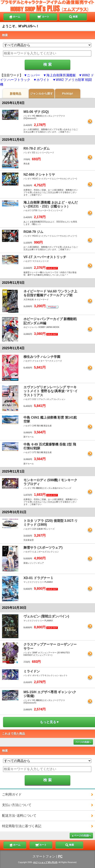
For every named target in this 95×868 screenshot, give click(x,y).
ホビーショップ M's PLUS (45, 862)
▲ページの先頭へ (81, 836)
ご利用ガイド (12, 794)
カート (43, 16)
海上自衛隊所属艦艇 (61, 75)
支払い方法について (17, 805)
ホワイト (43, 80)
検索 (73, 16)
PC (60, 856)
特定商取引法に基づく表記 (22, 826)
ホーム (15, 16)
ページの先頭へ (83, 742)
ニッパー (34, 75)
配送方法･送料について (19, 816)
